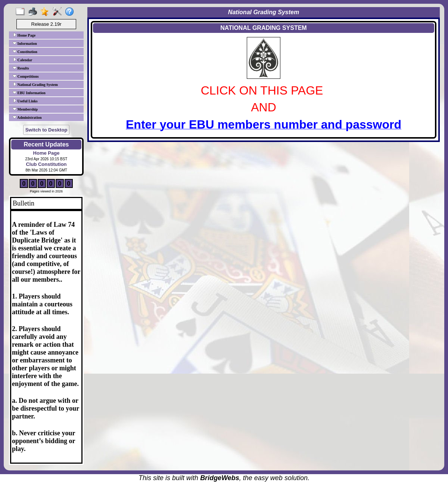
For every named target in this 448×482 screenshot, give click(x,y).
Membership (25, 109)
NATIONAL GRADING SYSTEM (263, 28)
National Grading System (35, 84)
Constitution (25, 52)
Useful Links (25, 101)
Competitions (26, 76)
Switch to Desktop (46, 130)
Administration (27, 117)
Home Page (24, 35)
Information (25, 43)
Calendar (23, 60)
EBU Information (29, 93)
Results (21, 68)
